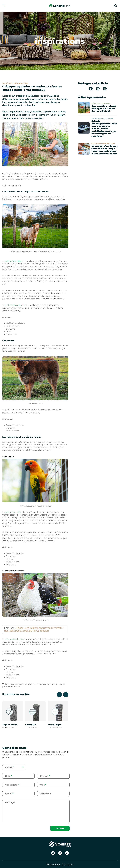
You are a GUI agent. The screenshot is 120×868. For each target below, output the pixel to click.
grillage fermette (13, 512)
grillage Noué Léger (14, 261)
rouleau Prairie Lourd (15, 305)
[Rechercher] (116, 6)
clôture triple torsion (14, 639)
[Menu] (4, 6)
